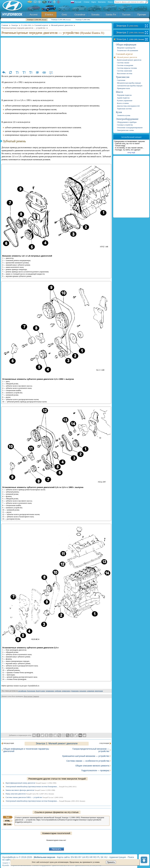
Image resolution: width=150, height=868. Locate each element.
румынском (75, 691)
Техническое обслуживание (128, 50)
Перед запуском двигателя (30, 794)
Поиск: (111, 2)
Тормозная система (124, 109)
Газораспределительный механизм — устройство (91, 750)
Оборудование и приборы (127, 122)
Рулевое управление (125, 101)
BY (80, 857)
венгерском (99, 691)
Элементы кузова (124, 115)
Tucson (126, 15)
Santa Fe (111, 15)
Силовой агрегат (124, 54)
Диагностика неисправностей (128, 106)
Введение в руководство (126, 48)
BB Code (8, 824)
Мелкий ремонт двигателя (127, 57)
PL (99, 857)
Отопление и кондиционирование (130, 128)
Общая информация (126, 45)
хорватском (66, 691)
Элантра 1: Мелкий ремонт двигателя (57, 743)
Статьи (86, 2)
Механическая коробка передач (129, 83)
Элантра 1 (37, 20)
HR (91, 857)
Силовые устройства (125, 125)
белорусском (40, 691)
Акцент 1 (6, 863)
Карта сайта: (64, 857)
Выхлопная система (125, 73)
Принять (111, 862)
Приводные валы (123, 88)
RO (95, 857)
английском (22, 691)
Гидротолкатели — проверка (95, 770)
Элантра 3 (83, 20)
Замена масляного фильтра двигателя (30, 790)
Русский (78, 2)
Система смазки (123, 63)
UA (84, 857)
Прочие (142, 15)
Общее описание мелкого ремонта (92, 766)
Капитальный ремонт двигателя (129, 60)
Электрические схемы (125, 130)
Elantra (49, 15)
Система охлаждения (125, 65)
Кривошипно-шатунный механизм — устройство (86, 756)
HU (106, 857)
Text (7, 817)
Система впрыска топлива (127, 68)
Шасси (119, 92)
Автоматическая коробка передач (130, 86)
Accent (34, 15)
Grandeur (80, 15)
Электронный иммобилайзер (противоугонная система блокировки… (41, 787)
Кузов (119, 112)
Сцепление (121, 80)
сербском (58, 691)
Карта (94, 2)
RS (87, 857)
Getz (64, 15)
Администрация (118, 857)
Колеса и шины (123, 103)
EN (72, 857)
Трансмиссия (123, 77)
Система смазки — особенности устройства (88, 761)
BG (76, 857)
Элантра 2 (61, 20)
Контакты (102, 2)
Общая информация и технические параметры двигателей (26, 750)
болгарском (31, 691)
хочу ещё (131, 153)
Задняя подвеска (123, 98)
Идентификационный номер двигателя (31, 783)
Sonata (95, 15)
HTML (7, 821)
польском (83, 691)
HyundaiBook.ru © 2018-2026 (17, 857)
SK (102, 857)
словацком (90, 691)
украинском (50, 691)
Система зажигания (124, 71)
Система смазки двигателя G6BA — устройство (34, 797)
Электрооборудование (127, 119)
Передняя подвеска (124, 95)
